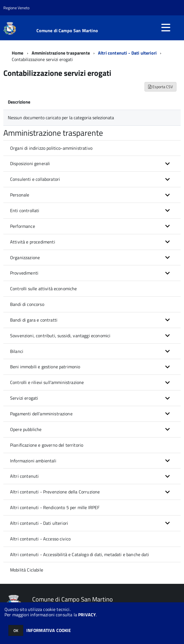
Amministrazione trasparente (61, 53)
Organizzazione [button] (25, 257)
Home (18, 53)
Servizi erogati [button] (24, 398)
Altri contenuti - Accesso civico (40, 539)
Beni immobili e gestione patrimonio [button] (45, 367)
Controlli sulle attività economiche (44, 289)
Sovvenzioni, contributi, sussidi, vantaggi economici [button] (60, 336)
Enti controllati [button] (25, 210)
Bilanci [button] (17, 351)
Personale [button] (20, 195)
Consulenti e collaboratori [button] (35, 179)
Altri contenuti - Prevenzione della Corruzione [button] (55, 492)
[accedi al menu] (166, 27)
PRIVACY (87, 615)
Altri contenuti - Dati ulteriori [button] (39, 523)
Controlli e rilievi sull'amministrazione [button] (47, 382)
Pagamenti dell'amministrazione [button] (41, 414)
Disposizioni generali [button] (30, 163)
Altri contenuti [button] (24, 476)
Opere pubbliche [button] (26, 429)
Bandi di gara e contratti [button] (34, 320)
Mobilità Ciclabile (27, 570)
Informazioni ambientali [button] (33, 461)
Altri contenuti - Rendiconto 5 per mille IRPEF (55, 507)
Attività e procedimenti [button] (33, 242)
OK (16, 630)
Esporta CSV (160, 87)
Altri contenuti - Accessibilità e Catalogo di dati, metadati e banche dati (80, 554)
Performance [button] (23, 226)
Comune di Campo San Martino (67, 31)
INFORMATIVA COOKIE (49, 630)
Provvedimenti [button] (24, 273)
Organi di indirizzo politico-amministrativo (51, 148)
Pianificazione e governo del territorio (47, 445)
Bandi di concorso (27, 304)
